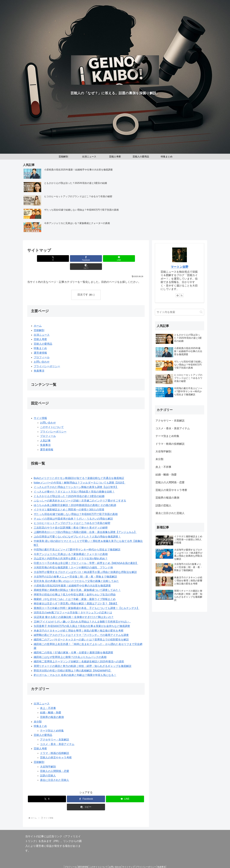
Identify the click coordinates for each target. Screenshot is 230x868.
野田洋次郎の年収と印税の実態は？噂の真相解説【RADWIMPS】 (73, 663)
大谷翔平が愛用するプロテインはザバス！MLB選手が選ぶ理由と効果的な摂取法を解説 (85, 564)
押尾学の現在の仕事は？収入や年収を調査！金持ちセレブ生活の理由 (75, 587)
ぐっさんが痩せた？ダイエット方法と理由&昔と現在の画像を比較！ (74, 484)
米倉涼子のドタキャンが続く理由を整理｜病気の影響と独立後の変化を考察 (79, 623)
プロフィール (42, 349)
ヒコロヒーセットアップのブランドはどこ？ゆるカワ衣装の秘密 (72, 515)
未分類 (38, 714)
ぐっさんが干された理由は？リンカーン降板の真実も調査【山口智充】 (76, 479)
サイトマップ (130, 859)
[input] (180, 312)
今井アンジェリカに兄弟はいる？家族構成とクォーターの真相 (71, 546)
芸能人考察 (40, 331)
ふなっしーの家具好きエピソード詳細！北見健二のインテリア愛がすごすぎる (80, 493)
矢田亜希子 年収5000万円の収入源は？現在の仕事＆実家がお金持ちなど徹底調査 (82, 618)
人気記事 (45, 433)
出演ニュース (42, 327)
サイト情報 (40, 410)
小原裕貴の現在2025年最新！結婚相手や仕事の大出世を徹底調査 (72, 578)
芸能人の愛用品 (43, 336)
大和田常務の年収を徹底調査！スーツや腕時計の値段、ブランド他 (73, 560)
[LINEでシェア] (96, 258)
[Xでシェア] (56, 258)
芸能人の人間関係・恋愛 (55, 763)
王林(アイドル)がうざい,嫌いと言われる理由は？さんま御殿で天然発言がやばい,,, (82, 614)
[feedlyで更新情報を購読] (177, 295)
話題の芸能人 (48, 768)
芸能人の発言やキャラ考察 (56, 750)
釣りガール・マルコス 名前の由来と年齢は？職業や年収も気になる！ (75, 667)
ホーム (38, 318)
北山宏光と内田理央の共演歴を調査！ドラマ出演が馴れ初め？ (71, 550)
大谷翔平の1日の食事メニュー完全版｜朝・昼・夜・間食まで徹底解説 (75, 569)
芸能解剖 (39, 322)
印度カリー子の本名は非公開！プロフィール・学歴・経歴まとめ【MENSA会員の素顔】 (86, 555)
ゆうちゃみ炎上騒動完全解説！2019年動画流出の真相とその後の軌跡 (75, 497)
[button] (116, 258)
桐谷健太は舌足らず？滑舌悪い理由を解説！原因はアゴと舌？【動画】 (76, 595)
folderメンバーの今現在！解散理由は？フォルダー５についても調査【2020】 (80, 475)
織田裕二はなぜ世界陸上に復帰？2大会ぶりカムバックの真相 (70, 649)
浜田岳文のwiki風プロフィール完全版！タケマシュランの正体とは (73, 605)
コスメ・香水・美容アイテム (57, 736)
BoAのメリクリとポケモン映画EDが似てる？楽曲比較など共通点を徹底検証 (79, 470)
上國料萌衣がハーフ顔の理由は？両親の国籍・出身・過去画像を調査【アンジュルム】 (85, 524)
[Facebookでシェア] (76, 258)
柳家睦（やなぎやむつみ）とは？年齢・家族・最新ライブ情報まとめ (75, 591)
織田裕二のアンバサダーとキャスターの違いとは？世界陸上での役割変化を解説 (81, 632)
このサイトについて (52, 419)
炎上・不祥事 (48, 700)
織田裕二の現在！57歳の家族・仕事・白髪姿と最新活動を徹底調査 (73, 644)
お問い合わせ (42, 354)
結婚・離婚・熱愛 (51, 705)
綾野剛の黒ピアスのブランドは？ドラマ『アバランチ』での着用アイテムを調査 (81, 627)
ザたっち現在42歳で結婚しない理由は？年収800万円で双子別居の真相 (76, 506)
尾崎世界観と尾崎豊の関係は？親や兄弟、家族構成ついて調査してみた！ (77, 582)
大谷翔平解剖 (48, 759)
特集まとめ (40, 340)
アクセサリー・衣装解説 (55, 732)
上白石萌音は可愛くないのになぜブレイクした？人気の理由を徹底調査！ (77, 529)
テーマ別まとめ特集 (52, 723)
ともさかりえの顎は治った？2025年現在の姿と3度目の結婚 (69, 488)
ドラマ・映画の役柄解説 (55, 745)
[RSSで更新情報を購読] (182, 295)
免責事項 (39, 363)
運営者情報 (40, 345)
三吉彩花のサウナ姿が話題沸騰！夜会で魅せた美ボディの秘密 (71, 520)
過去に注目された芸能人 (55, 772)
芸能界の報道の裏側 (52, 709)
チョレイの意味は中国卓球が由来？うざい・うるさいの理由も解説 (73, 511)
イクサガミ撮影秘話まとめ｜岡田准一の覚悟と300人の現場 (69, 502)
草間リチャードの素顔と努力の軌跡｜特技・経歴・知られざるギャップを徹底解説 (83, 658)
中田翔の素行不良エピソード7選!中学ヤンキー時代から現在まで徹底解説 (77, 542)
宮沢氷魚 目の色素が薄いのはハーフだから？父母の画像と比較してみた (76, 573)
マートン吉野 (180, 267)
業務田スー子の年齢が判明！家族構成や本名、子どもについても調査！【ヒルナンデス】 (87, 600)
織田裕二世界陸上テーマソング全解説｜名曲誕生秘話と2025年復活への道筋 (79, 654)
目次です (83, 286)
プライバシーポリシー (47, 358)
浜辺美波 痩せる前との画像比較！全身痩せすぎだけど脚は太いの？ (74, 609)
